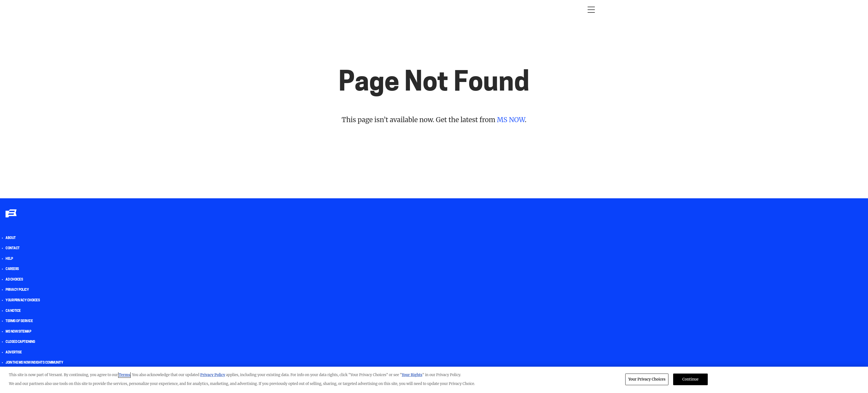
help (9, 259)
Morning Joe (297, 10)
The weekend (427, 10)
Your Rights (412, 375)
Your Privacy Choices (23, 300)
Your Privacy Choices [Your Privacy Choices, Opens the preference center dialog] (647, 379)
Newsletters (462, 10)
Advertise (14, 353)
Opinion (269, 10)
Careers (12, 269)
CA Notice (13, 311)
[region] (434, 380)
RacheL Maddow (335, 10)
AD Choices (14, 280)
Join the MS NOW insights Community (34, 363)
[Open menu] (591, 10)
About (11, 238)
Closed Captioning (20, 342)
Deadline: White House (383, 10)
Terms (125, 375)
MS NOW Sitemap (18, 332)
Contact (13, 248)
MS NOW (511, 120)
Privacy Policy (17, 290)
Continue (690, 379)
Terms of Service (19, 321)
